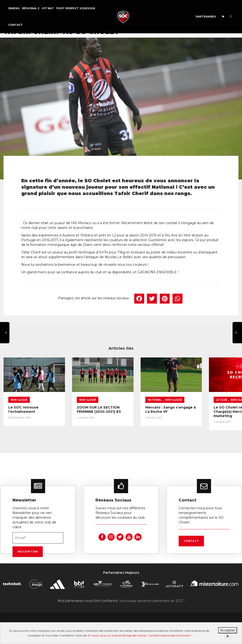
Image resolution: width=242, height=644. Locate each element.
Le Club (198, 395)
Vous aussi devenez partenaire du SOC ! (152, 599)
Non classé (19, 395)
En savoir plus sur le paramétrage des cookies (117, 635)
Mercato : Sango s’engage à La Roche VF (151, 405)
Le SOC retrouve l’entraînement (23, 405)
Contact (15, 25)
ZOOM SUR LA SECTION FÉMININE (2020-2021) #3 (91, 405)
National (138, 395)
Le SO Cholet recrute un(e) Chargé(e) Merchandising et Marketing (209, 409)
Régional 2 (31, 8)
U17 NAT (48, 8)
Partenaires (206, 17)
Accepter (228, 630)
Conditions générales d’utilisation (170, 635)
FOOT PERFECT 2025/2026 (76, 8)
